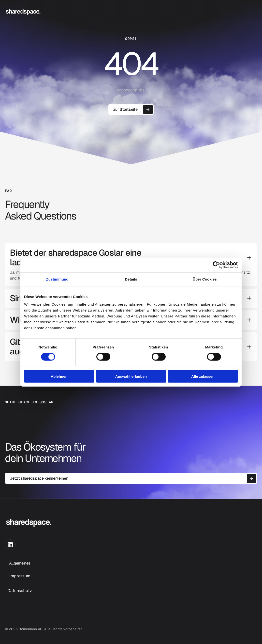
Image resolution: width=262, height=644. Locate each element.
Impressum (20, 576)
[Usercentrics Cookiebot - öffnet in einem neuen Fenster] (216, 265)
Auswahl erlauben (131, 376)
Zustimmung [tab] (57, 279)
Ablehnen (59, 376)
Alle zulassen (203, 376)
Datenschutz (20, 591)
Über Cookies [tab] (205, 279)
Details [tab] (131, 279)
